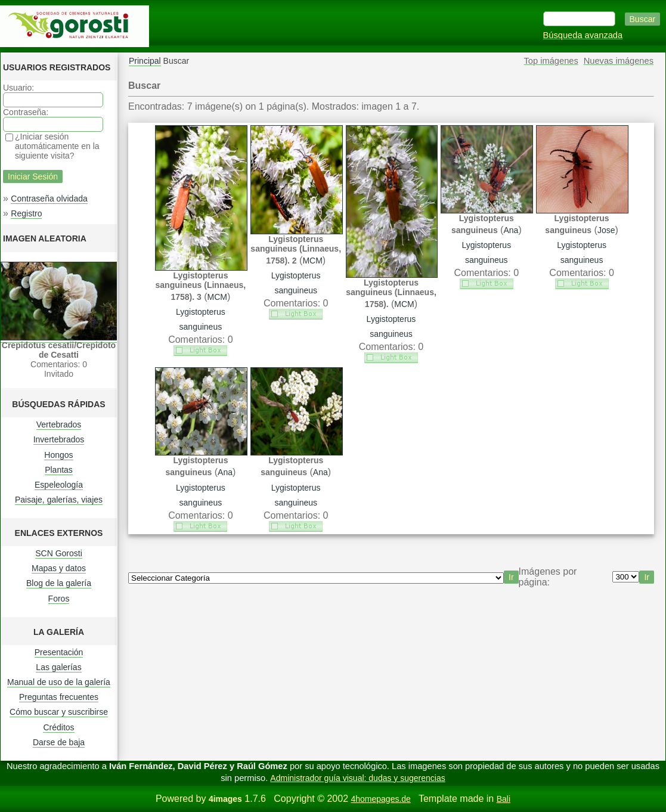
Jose (606, 230)
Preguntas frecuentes (59, 697)
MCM (217, 297)
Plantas (59, 470)
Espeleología (59, 485)
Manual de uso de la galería (59, 682)
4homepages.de (380, 799)
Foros (59, 599)
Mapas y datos (59, 568)
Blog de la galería (59, 583)
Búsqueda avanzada (583, 35)
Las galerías (58, 667)
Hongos (58, 455)
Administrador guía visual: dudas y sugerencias (357, 778)
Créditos (58, 727)
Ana (511, 230)
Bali (504, 799)
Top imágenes (551, 61)
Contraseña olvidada (49, 199)
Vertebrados (59, 424)
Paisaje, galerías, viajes (59, 500)
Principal (145, 61)
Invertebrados (59, 439)
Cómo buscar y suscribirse (59, 712)
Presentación (59, 652)
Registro (26, 213)
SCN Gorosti (59, 553)
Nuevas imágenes (619, 61)
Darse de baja (59, 742)
